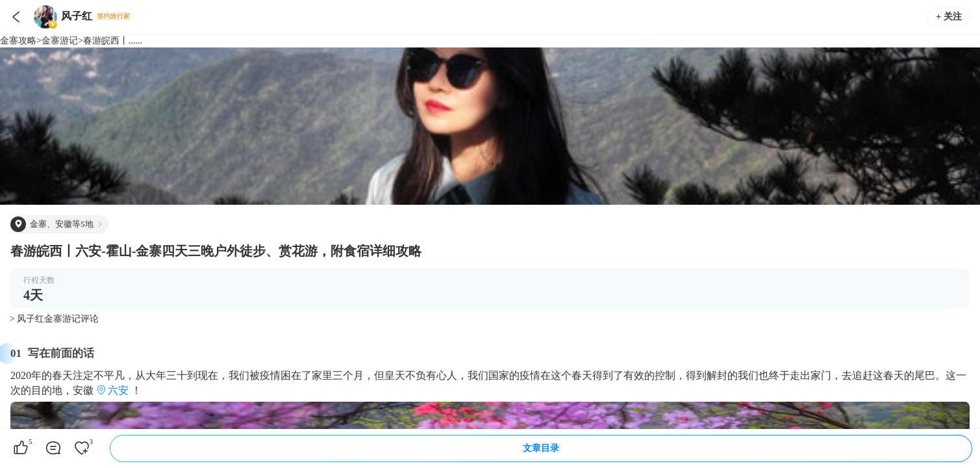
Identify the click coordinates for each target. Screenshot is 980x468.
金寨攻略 (18, 41)
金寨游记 (60, 41)
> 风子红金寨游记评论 (54, 319)
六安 (118, 390)
